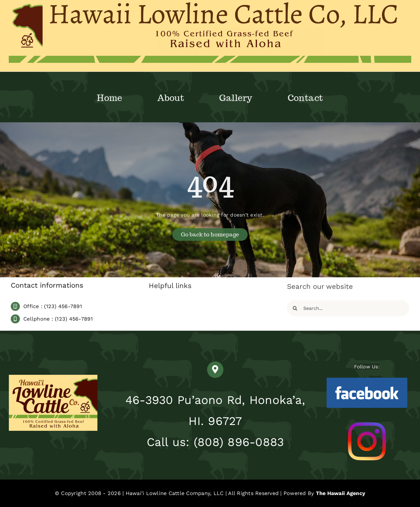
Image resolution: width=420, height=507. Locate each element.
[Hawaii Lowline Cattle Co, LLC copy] (210, 4)
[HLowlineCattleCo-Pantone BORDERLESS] (53, 377)
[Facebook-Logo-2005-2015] (367, 379)
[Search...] (348, 310)
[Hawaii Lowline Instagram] (367, 425)
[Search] (295, 310)
